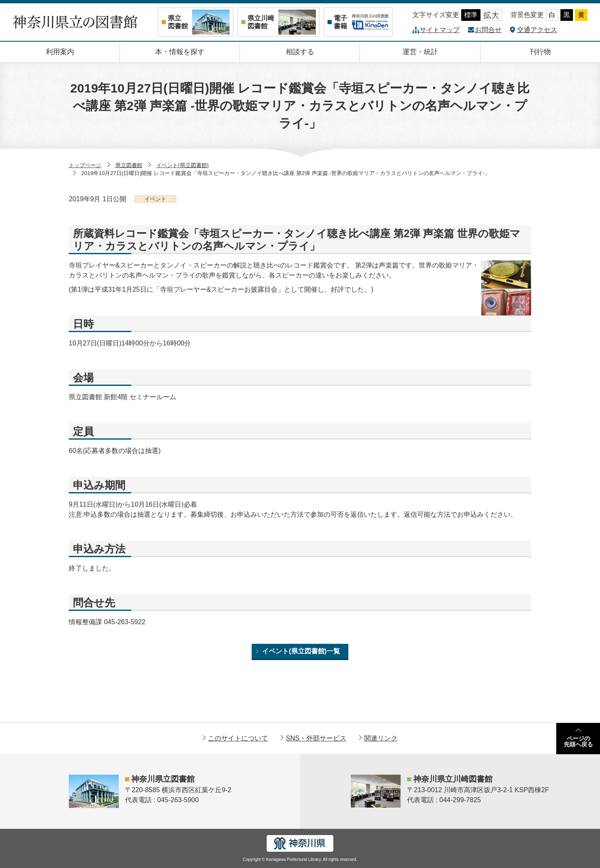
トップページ (85, 165)
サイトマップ (440, 30)
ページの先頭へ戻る (578, 741)
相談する (300, 52)
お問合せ (488, 30)
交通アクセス (537, 30)
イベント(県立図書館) (182, 165)
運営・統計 (420, 52)
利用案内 (60, 52)
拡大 (491, 15)
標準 (471, 15)
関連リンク (381, 738)
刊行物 (540, 52)
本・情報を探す (180, 52)
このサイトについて (238, 738)
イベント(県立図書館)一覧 (301, 651)
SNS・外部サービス (316, 738)
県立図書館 (129, 165)
